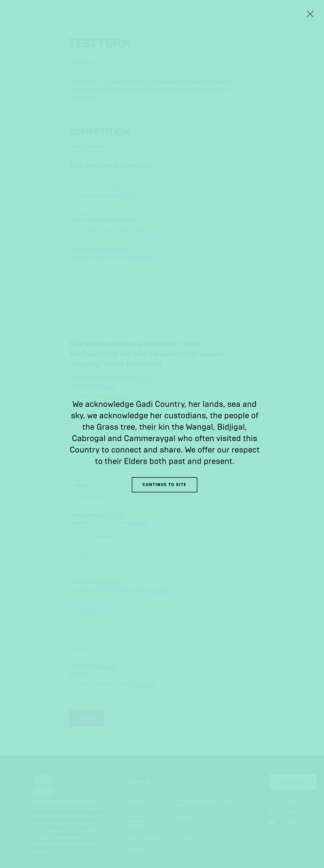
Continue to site (165, 485)
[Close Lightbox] (310, 14)
